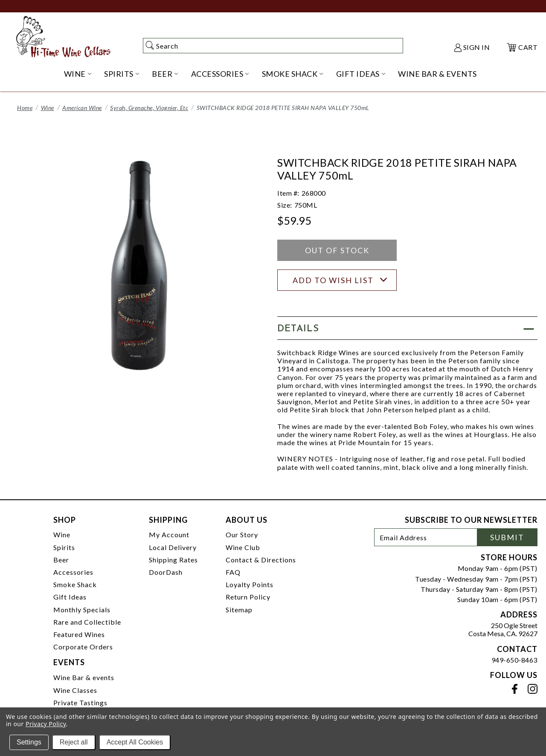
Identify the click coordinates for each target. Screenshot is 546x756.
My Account (169, 534)
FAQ (233, 572)
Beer (61, 560)
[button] (407, 328)
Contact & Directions (261, 560)
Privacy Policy (46, 724)
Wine (48, 108)
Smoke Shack (75, 584)
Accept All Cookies (135, 742)
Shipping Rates (173, 560)
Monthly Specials (82, 610)
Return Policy (248, 597)
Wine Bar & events (84, 677)
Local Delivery (173, 547)
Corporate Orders (83, 647)
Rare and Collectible (87, 622)
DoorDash (166, 572)
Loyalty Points (250, 584)
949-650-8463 (514, 660)
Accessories (73, 572)
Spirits (64, 547)
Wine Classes (75, 690)
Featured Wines (79, 634)
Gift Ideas (70, 597)
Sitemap (239, 610)
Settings (29, 742)
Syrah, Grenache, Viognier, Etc (149, 108)
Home (25, 108)
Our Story (242, 534)
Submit (507, 537)
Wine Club (243, 547)
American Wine (82, 108)
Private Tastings (80, 702)
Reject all (74, 742)
